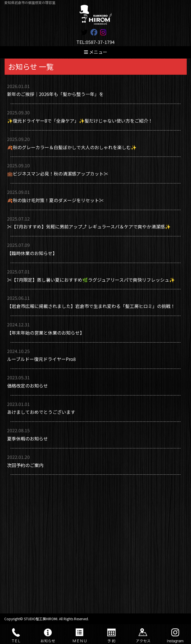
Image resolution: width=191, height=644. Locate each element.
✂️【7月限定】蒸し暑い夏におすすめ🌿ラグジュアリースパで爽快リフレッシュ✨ (91, 280)
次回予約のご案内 (25, 465)
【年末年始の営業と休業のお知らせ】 (46, 333)
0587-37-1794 (100, 42)
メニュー (96, 52)
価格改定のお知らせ (28, 386)
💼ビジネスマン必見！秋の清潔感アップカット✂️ (58, 174)
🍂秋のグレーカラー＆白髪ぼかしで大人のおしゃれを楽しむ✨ (72, 147)
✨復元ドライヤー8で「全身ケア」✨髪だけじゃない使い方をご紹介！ (80, 121)
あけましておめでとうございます (41, 412)
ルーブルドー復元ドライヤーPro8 (41, 359)
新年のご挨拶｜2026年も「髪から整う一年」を (55, 94)
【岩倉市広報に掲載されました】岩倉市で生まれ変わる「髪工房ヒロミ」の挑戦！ (91, 306)
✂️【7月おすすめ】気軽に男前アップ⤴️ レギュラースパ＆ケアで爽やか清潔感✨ (89, 226)
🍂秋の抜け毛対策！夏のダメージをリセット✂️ (55, 200)
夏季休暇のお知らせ (28, 438)
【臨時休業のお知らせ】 (32, 253)
